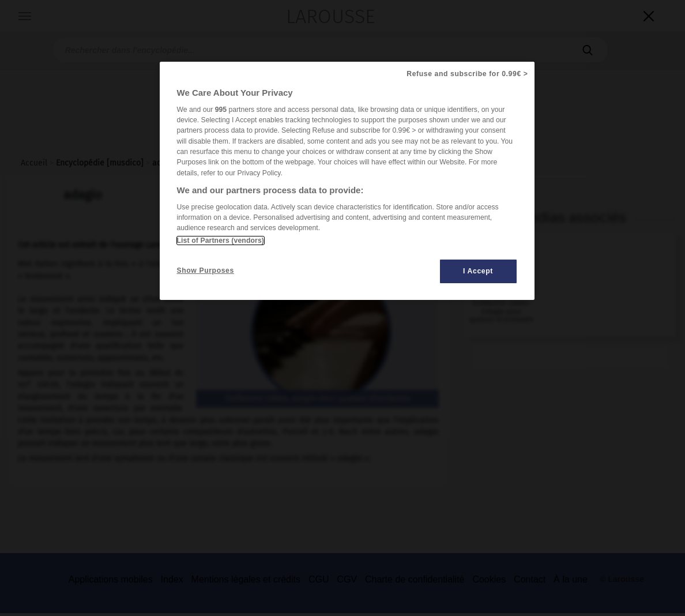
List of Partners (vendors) (221, 241)
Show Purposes (206, 271)
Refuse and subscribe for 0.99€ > (467, 74)
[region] (347, 181)
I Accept (478, 271)
